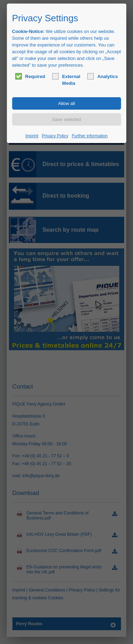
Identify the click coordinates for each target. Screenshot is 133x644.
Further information (90, 136)
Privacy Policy (55, 136)
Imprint (32, 136)
